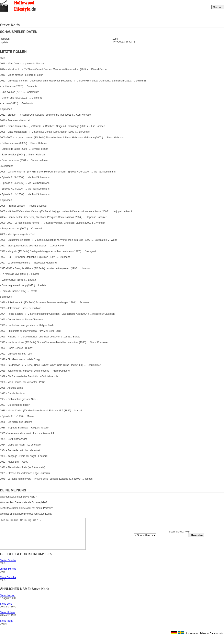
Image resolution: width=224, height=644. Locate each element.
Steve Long (6, 610)
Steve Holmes (8, 618)
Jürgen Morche (8, 575)
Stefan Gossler (8, 566)
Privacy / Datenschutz (212, 640)
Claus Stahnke (8, 583)
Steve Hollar (7, 627)
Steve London (8, 601)
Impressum (192, 640)
